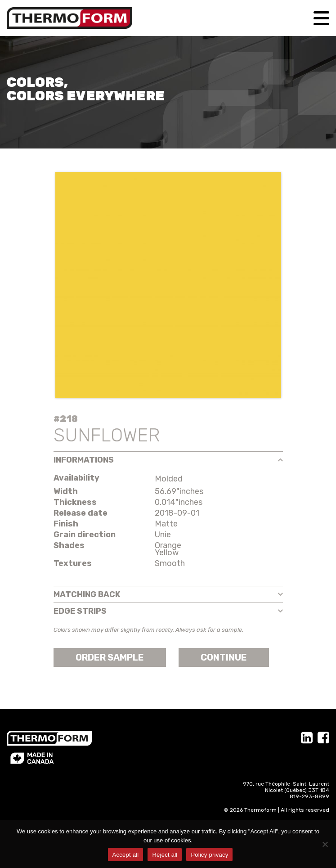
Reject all (165, 855)
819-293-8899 (309, 796)
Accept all (126, 855)
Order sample (110, 657)
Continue (224, 657)
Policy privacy (209, 855)
